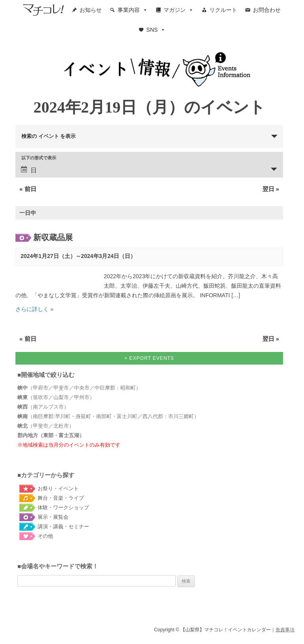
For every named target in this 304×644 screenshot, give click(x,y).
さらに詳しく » (34, 309)
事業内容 (133, 10)
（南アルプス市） (43, 407)
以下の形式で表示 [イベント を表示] (39, 158)
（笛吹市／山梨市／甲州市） (56, 397)
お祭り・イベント (58, 488)
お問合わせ (267, 10)
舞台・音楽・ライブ (61, 498)
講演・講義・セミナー (63, 526)
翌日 (271, 189)
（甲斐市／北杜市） (46, 426)
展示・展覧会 (53, 517)
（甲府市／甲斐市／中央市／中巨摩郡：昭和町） (79, 388)
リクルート (223, 10)
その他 (45, 536)
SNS (156, 30)
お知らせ (91, 10)
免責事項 (285, 630)
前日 (28, 189)
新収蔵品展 (53, 237)
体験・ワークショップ (63, 507)
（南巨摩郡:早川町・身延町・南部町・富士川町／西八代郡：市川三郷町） (108, 416)
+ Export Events (149, 358)
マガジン (179, 10)
